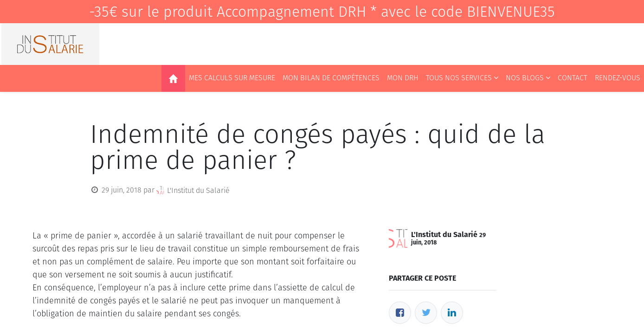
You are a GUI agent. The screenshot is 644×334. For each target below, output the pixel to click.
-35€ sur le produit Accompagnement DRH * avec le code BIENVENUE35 (322, 12)
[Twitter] (426, 313)
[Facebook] (400, 313)
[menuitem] (173, 78)
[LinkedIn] (452, 313)
